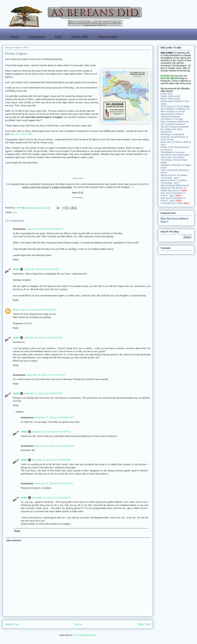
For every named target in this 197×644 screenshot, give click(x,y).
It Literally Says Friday (172, 203)
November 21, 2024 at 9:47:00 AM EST (51, 432)
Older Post (144, 624)
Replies (20, 412)
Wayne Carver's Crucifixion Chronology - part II (174, 182)
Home (14, 37)
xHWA (16, 269)
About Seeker (108, 37)
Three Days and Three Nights (175, 106)
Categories (37, 37)
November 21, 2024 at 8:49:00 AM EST (43, 393)
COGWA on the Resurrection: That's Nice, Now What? (175, 156)
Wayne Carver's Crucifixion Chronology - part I (174, 176)
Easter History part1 (170, 96)
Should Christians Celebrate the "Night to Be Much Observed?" (174, 129)
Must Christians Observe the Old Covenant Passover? (175, 123)
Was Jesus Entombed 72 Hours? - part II (173, 199)
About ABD (80, 37)
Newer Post (12, 624)
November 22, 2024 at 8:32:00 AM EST (51, 498)
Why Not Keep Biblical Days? (175, 185)
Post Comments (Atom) (85, 635)
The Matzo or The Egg (172, 119)
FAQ (58, 37)
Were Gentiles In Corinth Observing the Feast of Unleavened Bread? (173, 114)
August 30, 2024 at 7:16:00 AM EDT (42, 269)
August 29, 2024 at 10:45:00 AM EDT (45, 229)
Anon (16, 310)
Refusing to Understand (172, 134)
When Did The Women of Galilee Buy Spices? (173, 189)
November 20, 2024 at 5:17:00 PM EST (46, 375)
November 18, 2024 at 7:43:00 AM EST (43, 338)
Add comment (14, 540)
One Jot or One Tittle (21, 134)
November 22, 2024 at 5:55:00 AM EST (51, 460)
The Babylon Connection (173, 152)
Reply (16, 260)
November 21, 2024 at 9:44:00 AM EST (54, 417)
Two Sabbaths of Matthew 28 (175, 109)
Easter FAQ (166, 94)
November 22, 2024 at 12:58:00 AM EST (55, 446)
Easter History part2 (170, 99)
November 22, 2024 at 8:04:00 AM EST (54, 483)
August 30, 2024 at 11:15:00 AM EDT (38, 310)
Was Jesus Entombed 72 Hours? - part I (173, 194)
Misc (15, 212)
